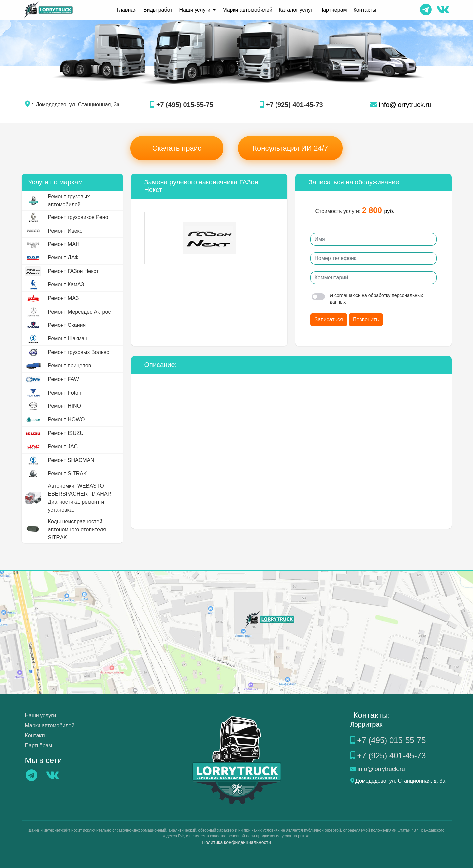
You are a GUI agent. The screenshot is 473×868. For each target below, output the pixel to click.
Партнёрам (333, 10)
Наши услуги (41, 716)
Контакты (365, 10)
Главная (127, 10)
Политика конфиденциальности (236, 842)
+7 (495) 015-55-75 (182, 105)
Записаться (329, 319)
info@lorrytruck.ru (401, 105)
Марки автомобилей (247, 10)
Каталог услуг (296, 10)
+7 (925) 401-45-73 (291, 105)
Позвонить (366, 319)
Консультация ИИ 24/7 (290, 148)
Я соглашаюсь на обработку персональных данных (367, 299)
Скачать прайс (177, 148)
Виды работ (158, 10)
